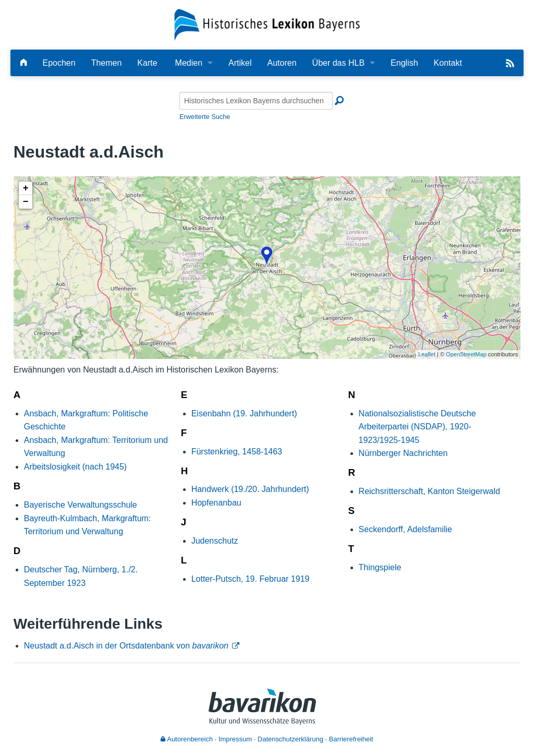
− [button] (26, 202)
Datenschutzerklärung (290, 739)
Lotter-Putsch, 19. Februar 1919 (251, 579)
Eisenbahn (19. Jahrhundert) (244, 413)
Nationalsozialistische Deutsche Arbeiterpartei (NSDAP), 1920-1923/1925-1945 (417, 427)
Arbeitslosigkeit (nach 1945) (75, 467)
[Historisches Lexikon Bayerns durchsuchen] (256, 101)
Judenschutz (215, 541)
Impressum (235, 739)
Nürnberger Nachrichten (403, 453)
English (404, 63)
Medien (189, 63)
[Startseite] (267, 24)
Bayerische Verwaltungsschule (81, 505)
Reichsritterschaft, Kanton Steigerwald (429, 491)
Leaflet (427, 354)
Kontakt (448, 63)
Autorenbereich (187, 739)
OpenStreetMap (466, 354)
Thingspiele (380, 567)
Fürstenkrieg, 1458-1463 (237, 452)
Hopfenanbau (216, 503)
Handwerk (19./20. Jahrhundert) (250, 489)
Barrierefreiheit (351, 739)
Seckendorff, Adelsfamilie (405, 529)
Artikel (240, 63)
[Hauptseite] (23, 63)
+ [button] (26, 188)
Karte (147, 63)
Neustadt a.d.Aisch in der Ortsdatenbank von (126, 646)
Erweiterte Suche (205, 117)
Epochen (59, 63)
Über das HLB (339, 63)
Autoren (282, 63)
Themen (107, 63)
